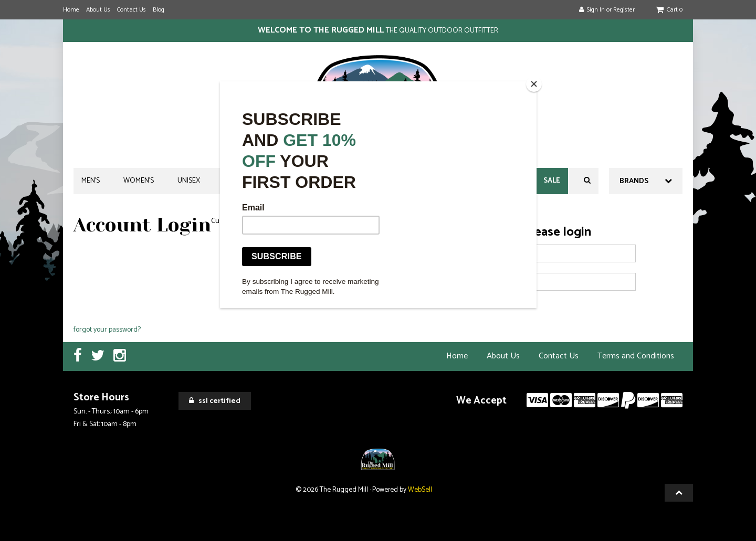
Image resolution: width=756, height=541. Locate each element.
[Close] (534, 84)
